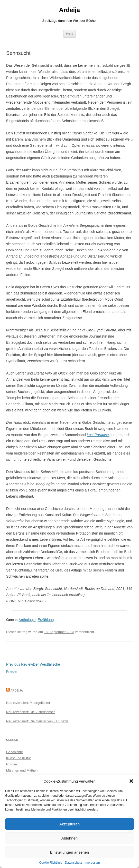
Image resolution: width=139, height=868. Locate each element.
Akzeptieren (69, 824)
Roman (12, 764)
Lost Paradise (98, 435)
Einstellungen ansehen (70, 852)
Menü (70, 34)
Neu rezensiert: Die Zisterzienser (30, 712)
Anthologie (27, 620)
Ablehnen (69, 838)
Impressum (92, 863)
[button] (131, 781)
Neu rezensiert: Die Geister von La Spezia (37, 721)
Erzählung (46, 620)
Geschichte (15, 752)
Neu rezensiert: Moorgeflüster (28, 703)
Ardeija (69, 10)
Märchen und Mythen (22, 770)
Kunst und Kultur (18, 758)
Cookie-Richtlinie (51, 863)
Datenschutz (74, 863)
